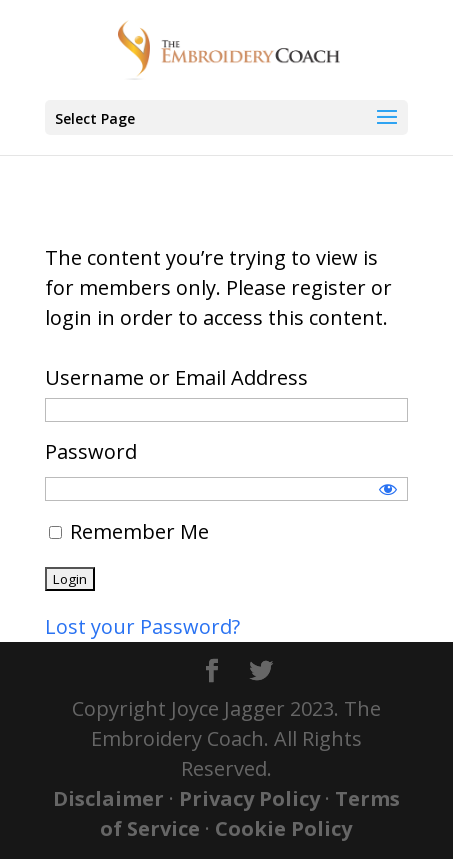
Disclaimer (108, 798)
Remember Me (129, 531)
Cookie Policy (283, 828)
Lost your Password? (142, 626)
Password (91, 451)
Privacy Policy (249, 798)
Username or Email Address (176, 377)
